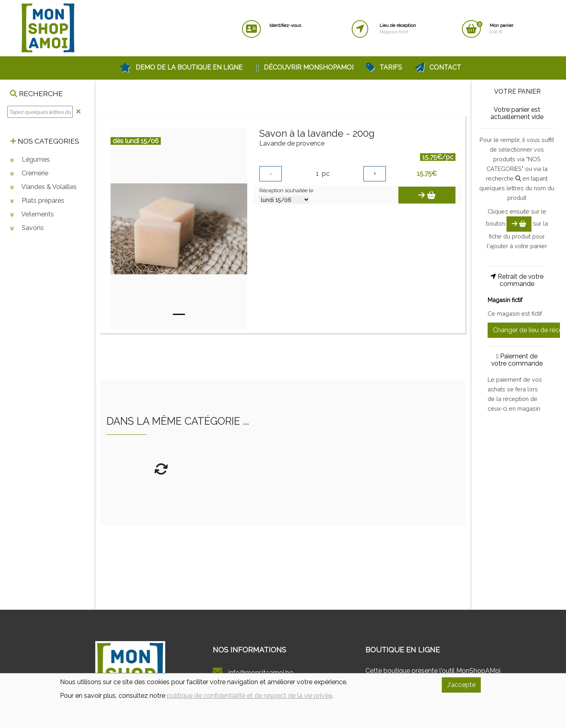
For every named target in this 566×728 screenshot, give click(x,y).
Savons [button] (27, 228)
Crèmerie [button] (29, 173)
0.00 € (501, 29)
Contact (438, 67)
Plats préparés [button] (37, 201)
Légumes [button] (30, 159)
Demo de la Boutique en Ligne (181, 67)
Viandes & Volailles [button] (43, 187)
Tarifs (384, 67)
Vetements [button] (32, 214)
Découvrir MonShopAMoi (304, 67)
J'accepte (461, 685)
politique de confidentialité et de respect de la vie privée (249, 696)
